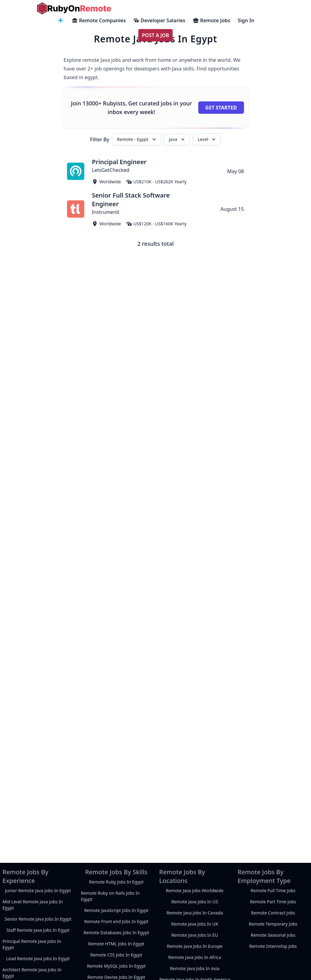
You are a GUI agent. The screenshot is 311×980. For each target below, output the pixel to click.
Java (177, 139)
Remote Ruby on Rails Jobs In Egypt (110, 896)
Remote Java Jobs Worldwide (195, 891)
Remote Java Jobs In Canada (195, 913)
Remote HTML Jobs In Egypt (116, 944)
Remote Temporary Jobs (273, 924)
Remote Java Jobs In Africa (195, 957)
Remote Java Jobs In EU (195, 935)
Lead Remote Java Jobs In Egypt (38, 959)
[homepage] (74, 8)
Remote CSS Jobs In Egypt (116, 955)
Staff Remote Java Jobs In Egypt (38, 930)
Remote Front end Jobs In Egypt (116, 921)
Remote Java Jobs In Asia (195, 968)
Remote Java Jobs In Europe (195, 946)
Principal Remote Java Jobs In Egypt (32, 944)
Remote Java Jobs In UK (195, 924)
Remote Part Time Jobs (273, 902)
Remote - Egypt (137, 139)
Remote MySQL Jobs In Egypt (116, 966)
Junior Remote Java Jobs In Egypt (38, 891)
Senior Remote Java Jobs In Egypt (38, 919)
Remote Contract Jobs (273, 913)
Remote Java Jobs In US (195, 902)
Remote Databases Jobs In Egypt (116, 933)
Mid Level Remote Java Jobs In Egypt (33, 905)
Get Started (221, 108)
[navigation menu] (61, 20)
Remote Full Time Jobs (273, 891)
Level (207, 139)
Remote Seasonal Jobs (273, 935)
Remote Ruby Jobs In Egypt (116, 882)
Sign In (246, 20)
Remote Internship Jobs (273, 946)
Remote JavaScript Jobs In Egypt (116, 910)
